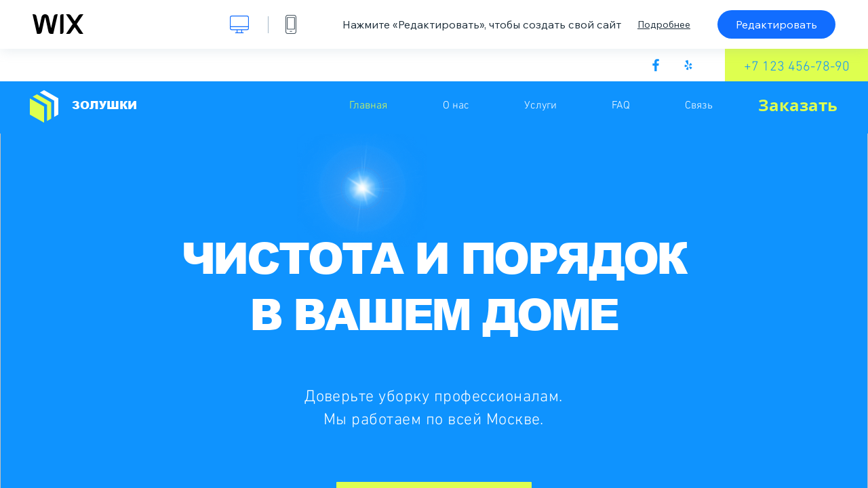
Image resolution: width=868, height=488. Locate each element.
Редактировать (776, 24)
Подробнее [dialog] (664, 24)
